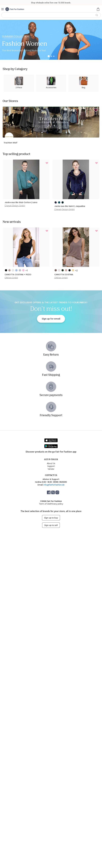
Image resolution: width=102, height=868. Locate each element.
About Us (51, 463)
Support (51, 466)
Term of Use (45, 504)
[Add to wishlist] (47, 163)
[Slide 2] (51, 56)
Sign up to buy (51, 518)
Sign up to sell (51, 525)
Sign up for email (51, 319)
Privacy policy (57, 504)
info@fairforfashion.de (54, 485)
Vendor (51, 469)
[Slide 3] (54, 56)
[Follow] (96, 110)
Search (97, 15)
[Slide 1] (49, 56)
